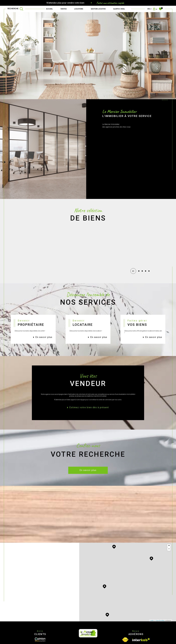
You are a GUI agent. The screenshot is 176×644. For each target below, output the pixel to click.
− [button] (169, 549)
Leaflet (152, 620)
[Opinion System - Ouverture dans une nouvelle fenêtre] (40, 640)
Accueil (49, 9)
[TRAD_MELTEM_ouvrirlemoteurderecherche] (15, 9)
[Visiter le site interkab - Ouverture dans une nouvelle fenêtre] (141, 640)
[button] (134, 252)
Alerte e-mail (119, 9)
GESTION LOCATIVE (98, 9)
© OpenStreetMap (160, 620)
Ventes (64, 9)
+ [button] (169, 546)
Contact (172, 185)
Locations (79, 9)
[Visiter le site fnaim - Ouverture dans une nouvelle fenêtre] (125, 640)
